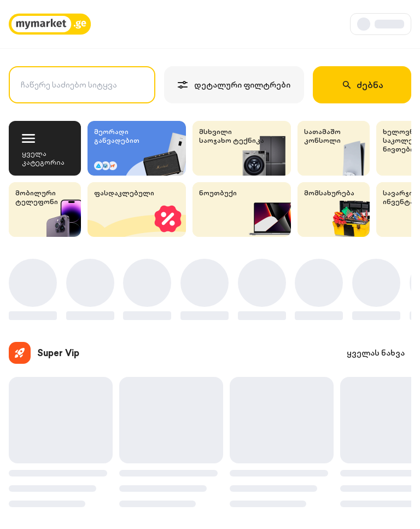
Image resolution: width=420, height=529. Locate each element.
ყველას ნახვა (376, 353)
